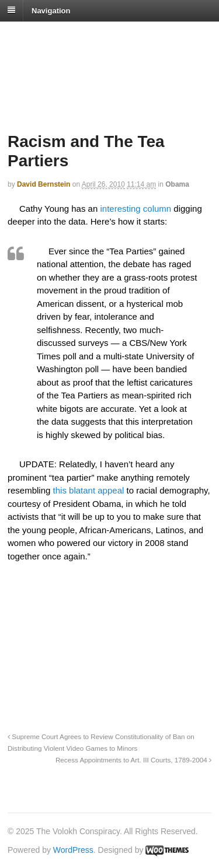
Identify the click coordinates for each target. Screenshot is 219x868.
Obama (177, 184)
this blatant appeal (90, 490)
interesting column (135, 209)
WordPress (73, 850)
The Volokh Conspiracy (90, 36)
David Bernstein (44, 184)
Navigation (51, 10)
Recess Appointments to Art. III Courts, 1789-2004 (133, 760)
